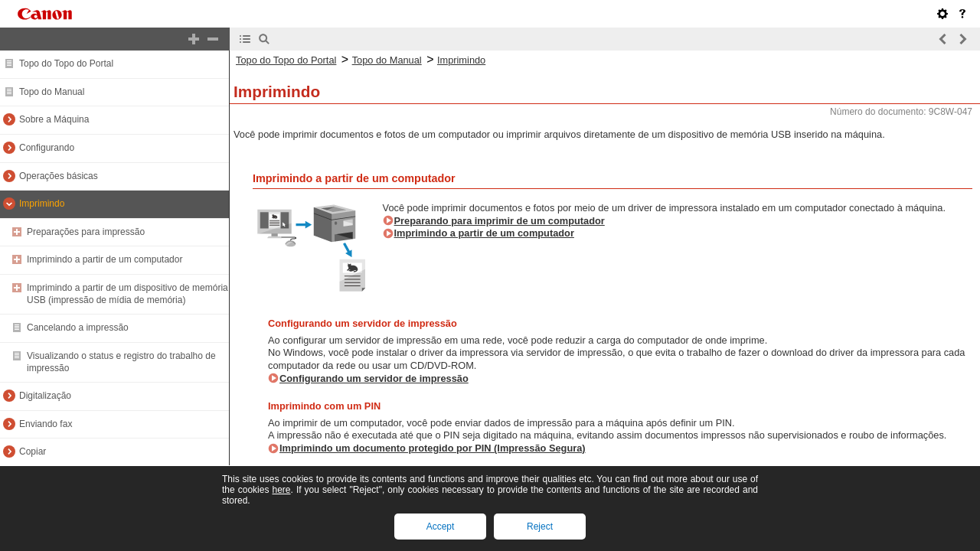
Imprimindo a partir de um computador (105, 259)
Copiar (33, 452)
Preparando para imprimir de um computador (500, 221)
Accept (441, 527)
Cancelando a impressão (78, 328)
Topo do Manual (52, 92)
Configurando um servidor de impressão (374, 378)
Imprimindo (42, 204)
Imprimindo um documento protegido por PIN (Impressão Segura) (433, 448)
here (281, 490)
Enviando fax (46, 424)
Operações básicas (59, 176)
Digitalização (45, 396)
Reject (540, 527)
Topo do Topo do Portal (66, 64)
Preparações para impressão (86, 232)
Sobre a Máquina (54, 119)
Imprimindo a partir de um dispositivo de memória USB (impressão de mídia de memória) (127, 294)
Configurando (47, 148)
